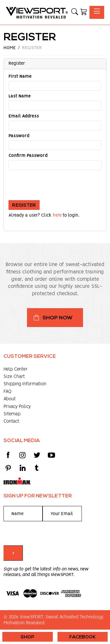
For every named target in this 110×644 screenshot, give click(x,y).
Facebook (83, 637)
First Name (20, 77)
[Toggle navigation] (97, 12)
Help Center (16, 369)
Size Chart (14, 377)
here (57, 215)
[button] (75, 13)
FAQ (7, 392)
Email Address (24, 116)
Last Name (20, 96)
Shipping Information (25, 384)
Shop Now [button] (58, 318)
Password (19, 136)
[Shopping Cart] (84, 13)
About (10, 399)
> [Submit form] (13, 553)
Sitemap (12, 414)
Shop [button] (27, 637)
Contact (11, 421)
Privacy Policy (17, 407)
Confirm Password (28, 156)
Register (24, 205)
